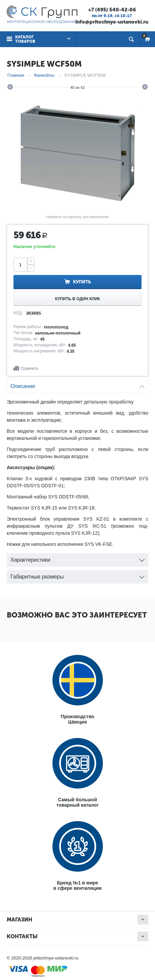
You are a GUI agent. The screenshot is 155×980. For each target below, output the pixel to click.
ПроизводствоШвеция (78, 719)
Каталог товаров (25, 39)
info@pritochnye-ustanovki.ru (112, 22)
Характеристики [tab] (77, 558)
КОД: (18, 313)
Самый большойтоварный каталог (77, 802)
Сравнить (29, 369)
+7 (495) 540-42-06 (112, 10)
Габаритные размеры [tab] (77, 575)
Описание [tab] (77, 384)
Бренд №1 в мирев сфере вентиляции (77, 885)
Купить (82, 282)
